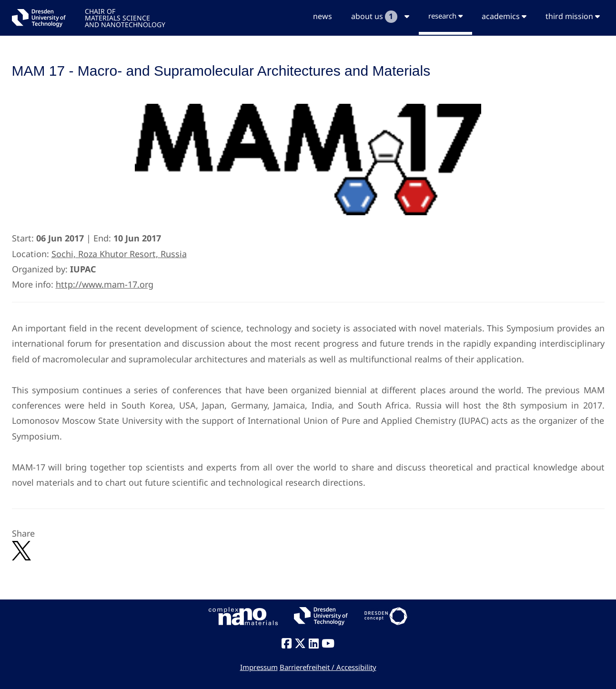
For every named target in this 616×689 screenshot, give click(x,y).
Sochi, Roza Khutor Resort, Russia (119, 254)
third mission (573, 16)
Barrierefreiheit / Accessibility (328, 667)
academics (504, 16)
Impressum (259, 667)
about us (380, 17)
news (323, 16)
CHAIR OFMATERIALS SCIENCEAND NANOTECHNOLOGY (125, 17)
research (445, 16)
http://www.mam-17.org (105, 284)
